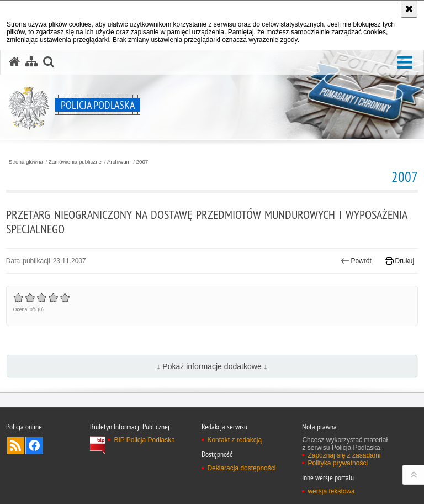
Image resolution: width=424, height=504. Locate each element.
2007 (142, 162)
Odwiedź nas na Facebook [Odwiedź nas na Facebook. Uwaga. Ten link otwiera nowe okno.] (34, 445)
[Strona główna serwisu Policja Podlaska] (14, 62)
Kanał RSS (15, 445)
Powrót (356, 261)
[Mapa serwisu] (31, 62)
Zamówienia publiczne (75, 162)
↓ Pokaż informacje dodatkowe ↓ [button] (212, 366)
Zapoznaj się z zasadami (344, 455)
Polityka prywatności (338, 463)
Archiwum (119, 162)
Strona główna (26, 162)
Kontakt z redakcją (234, 440)
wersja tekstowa (331, 491)
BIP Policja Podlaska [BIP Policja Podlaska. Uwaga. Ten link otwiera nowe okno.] (144, 440)
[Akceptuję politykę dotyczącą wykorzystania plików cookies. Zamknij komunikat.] (409, 9)
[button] (405, 63)
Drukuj (399, 261)
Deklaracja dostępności (241, 468)
